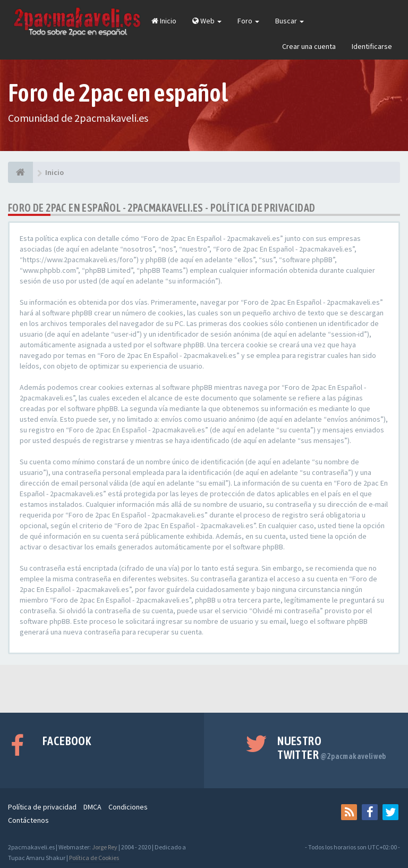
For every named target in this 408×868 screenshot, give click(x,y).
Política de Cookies (94, 858)
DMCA (92, 807)
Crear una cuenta (309, 46)
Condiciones (128, 807)
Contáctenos (28, 820)
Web (207, 21)
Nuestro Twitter (332, 748)
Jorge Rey (105, 847)
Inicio (164, 21)
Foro (248, 21)
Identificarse (372, 46)
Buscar (290, 21)
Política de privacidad (42, 807)
